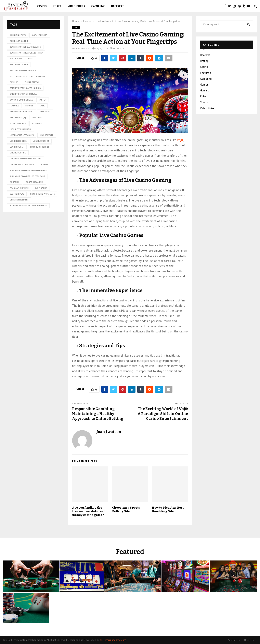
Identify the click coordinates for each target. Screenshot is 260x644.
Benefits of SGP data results (25, 47)
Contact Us (234, 640)
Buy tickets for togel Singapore (28, 76)
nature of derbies (40, 147)
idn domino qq (18, 117)
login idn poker (18, 141)
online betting (18, 153)
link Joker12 (47, 135)
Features (14, 106)
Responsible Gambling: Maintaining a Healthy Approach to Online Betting (98, 414)
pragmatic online (19, 188)
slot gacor (41, 188)
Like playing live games (22, 135)
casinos (14, 82)
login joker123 (41, 141)
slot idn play (17, 194)
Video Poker (76, 6)
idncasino (45, 112)
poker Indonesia (35, 182)
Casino (42, 6)
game (42, 106)
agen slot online (19, 41)
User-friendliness (19, 200)
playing (45, 164)
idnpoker (37, 117)
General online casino (22, 112)
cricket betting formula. (23, 94)
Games (204, 85)
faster (43, 100)
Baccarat (118, 6)
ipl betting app (18, 123)
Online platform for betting (25, 159)
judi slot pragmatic (21, 129)
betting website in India (23, 70)
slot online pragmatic (42, 194)
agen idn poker (18, 35)
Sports (204, 102)
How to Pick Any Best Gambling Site (168, 510)
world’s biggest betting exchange (28, 206)
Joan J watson (83, 48)
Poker (57, 6)
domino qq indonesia (21, 100)
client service (32, 82)
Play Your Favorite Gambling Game (28, 170)
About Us (249, 640)
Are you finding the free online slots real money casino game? (88, 511)
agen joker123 (40, 35)
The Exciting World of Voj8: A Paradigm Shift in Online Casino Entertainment (163, 414)
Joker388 (37, 123)
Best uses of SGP (19, 65)
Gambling (98, 6)
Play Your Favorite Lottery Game (27, 176)
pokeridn (15, 182)
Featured (206, 73)
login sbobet (17, 147)
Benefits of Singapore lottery (26, 53)
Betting (204, 61)
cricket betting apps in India (25, 88)
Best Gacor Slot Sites (22, 59)
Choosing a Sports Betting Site (126, 510)
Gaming (205, 90)
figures (29, 106)
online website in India (22, 164)
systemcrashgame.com (113, 640)
